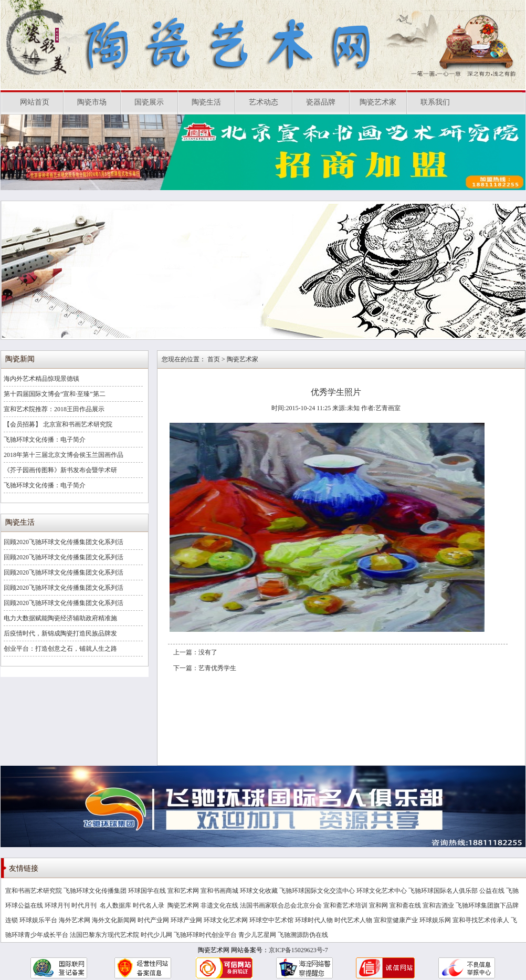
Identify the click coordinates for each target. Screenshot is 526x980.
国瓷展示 (149, 102)
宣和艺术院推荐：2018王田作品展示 (54, 409)
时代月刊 (85, 905)
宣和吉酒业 (438, 905)
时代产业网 (153, 920)
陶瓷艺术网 (183, 905)
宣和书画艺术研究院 (34, 891)
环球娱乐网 (435, 920)
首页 (214, 359)
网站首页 (35, 102)
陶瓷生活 (206, 102)
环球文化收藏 (259, 891)
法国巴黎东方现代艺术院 (104, 935)
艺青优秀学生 (217, 668)
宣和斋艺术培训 (345, 905)
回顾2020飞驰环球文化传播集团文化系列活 (64, 542)
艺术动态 (264, 102)
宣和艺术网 (183, 891)
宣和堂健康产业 (396, 920)
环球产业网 (186, 920)
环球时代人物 (314, 920)
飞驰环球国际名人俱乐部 (443, 891)
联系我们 (435, 102)
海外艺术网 (75, 920)
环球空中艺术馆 (271, 920)
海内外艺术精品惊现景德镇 (41, 379)
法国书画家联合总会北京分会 (281, 905)
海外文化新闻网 (114, 920)
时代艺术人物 (353, 920)
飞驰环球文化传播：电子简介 (45, 440)
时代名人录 (149, 905)
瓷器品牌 (321, 102)
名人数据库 (115, 905)
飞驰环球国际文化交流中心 (317, 891)
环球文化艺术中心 (382, 891)
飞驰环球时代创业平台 (205, 935)
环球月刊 (57, 905)
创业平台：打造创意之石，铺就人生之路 (60, 649)
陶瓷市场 (92, 102)
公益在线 (492, 891)
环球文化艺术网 (226, 920)
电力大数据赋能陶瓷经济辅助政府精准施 (60, 618)
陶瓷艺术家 (378, 102)
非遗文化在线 (219, 905)
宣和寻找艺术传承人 (481, 920)
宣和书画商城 (219, 891)
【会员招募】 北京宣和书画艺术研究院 (58, 424)
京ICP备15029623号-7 (298, 950)
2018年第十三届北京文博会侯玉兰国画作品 (64, 455)
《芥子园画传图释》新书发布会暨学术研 (60, 470)
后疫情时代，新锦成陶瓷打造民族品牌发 (60, 633)
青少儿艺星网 (257, 935)
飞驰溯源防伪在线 (303, 935)
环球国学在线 (147, 891)
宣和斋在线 (405, 905)
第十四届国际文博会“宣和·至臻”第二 (55, 394)
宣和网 (378, 905)
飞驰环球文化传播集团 (95, 891)
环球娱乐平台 (38, 920)
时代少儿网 (156, 935)
